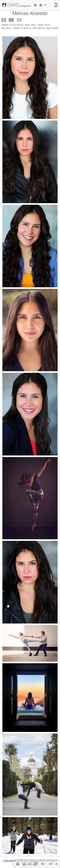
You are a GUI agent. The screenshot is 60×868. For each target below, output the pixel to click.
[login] (45, 5)
